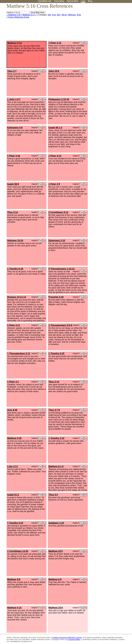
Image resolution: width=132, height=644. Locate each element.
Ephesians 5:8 (15, 128)
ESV (79, 15)
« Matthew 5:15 (14, 15)
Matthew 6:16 (14, 608)
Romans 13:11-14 (17, 297)
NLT (59, 15)
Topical (72, 1)
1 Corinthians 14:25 (18, 551)
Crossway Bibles (74, 639)
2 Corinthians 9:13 (58, 212)
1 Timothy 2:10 (56, 438)
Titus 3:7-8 (54, 410)
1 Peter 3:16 (14, 156)
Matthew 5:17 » (29, 15)
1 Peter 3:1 (13, 382)
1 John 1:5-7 (14, 99)
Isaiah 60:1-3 (55, 128)
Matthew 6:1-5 (56, 466)
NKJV (64, 15)
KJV (54, 15)
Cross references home (18, 17)
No (86, 43)
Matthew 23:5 (56, 551)
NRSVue (72, 15)
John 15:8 (54, 71)
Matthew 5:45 (14, 438)
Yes (82, 43)
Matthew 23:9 (56, 608)
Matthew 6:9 (55, 579)
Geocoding (59, 1)
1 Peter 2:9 (54, 184)
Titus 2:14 (54, 382)
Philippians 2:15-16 (59, 99)
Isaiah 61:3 (13, 495)
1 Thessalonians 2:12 (19, 354)
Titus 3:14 (13, 212)
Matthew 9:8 (14, 579)
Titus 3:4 (53, 495)
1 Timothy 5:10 (15, 523)
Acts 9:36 (12, 410)
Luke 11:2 (12, 466)
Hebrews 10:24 (15, 241)
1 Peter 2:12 (55, 43)
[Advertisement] (106, 23)
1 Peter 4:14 (55, 156)
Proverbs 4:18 (56, 297)
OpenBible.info (45, 1)
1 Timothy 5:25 (56, 354)
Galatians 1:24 (56, 523)
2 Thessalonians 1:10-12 (61, 269)
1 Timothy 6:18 (15, 269)
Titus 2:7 (12, 71)
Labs (83, 1)
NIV (49, 15)
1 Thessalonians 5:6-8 (60, 325)
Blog (90, 1)
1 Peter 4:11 (14, 325)
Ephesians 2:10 (57, 241)
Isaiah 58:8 (13, 184)
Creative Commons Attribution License (67, 638)
